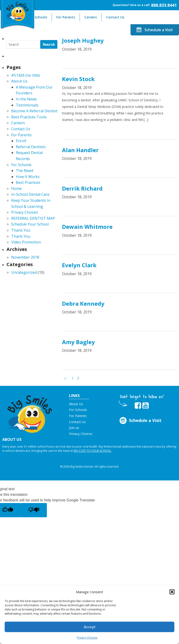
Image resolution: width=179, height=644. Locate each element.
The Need (24, 171)
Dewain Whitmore (87, 227)
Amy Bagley (78, 342)
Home (16, 188)
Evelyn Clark (79, 265)
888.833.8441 (164, 5)
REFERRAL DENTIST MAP (33, 218)
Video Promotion (26, 242)
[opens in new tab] (138, 406)
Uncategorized (24, 272)
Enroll (21, 141)
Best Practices (28, 182)
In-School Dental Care (30, 194)
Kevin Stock (78, 79)
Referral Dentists (31, 147)
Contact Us (115, 17)
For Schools (38, 17)
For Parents (66, 17)
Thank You (21, 230)
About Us (19, 81)
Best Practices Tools (29, 117)
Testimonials (27, 105)
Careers (91, 17)
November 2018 (25, 257)
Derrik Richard (82, 188)
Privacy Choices (87, 638)
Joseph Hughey (83, 40)
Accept (90, 627)
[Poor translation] (34, 510)
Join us (74, 428)
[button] (172, 592)
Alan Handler (80, 150)
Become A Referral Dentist (34, 111)
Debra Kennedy (83, 303)
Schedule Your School (30, 224)
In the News (26, 99)
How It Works (28, 177)
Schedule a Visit (155, 30)
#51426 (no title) (26, 75)
